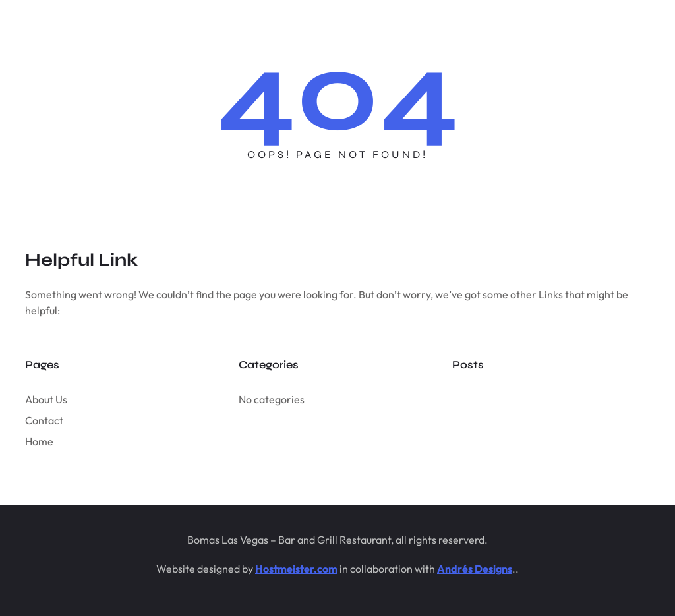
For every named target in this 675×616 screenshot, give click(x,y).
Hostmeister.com (296, 569)
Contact (44, 420)
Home (39, 441)
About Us (46, 399)
